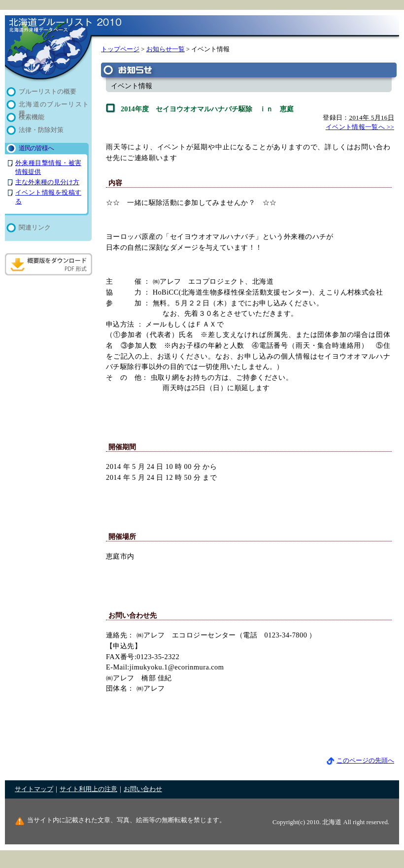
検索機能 (32, 117)
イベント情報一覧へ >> (360, 127)
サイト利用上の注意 (88, 789)
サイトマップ (34, 789)
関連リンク (35, 228)
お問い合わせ (143, 789)
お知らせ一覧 (166, 49)
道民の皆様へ (36, 148)
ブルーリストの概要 (48, 92)
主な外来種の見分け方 (47, 182)
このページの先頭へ (360, 761)
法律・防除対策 (41, 130)
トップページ (120, 49)
